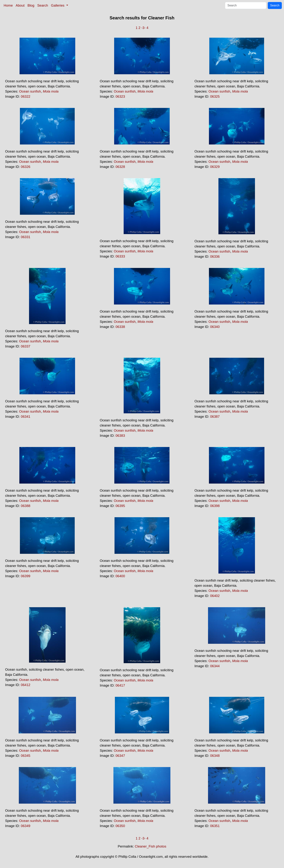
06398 (215, 506)
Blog (31, 5)
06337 (26, 346)
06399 (26, 576)
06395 (120, 506)
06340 (215, 327)
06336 (215, 257)
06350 (120, 826)
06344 (215, 666)
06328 (120, 167)
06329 (215, 167)
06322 (26, 96)
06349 (26, 826)
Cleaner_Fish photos (150, 846)
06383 (120, 436)
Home (8, 5)
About (20, 5)
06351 (215, 826)
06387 (215, 417)
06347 (120, 756)
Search (43, 5)
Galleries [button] (58, 5)
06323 (120, 96)
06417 (120, 685)
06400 (120, 576)
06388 (26, 506)
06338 (120, 327)
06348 (215, 756)
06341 (26, 417)
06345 (26, 756)
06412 (26, 685)
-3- (143, 28)
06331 (26, 237)
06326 (26, 167)
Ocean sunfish (30, 91)
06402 (215, 596)
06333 (120, 256)
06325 (215, 96)
